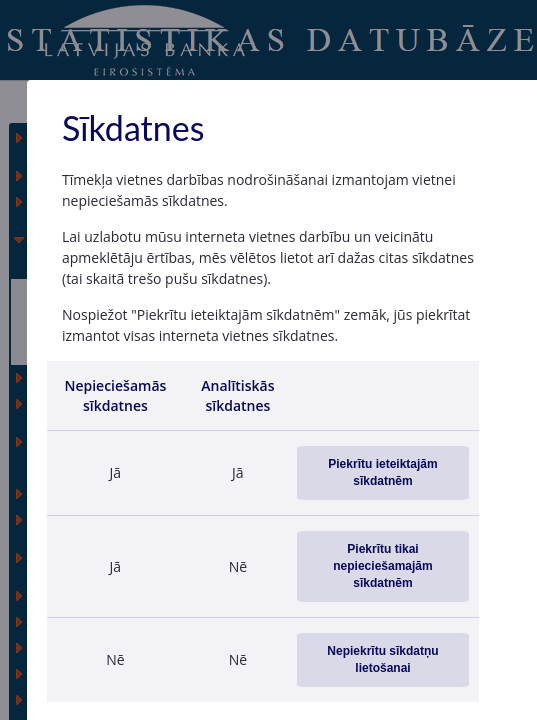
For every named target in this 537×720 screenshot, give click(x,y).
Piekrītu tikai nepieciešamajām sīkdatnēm (382, 566)
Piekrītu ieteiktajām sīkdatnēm (382, 472)
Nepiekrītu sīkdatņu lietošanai (382, 659)
